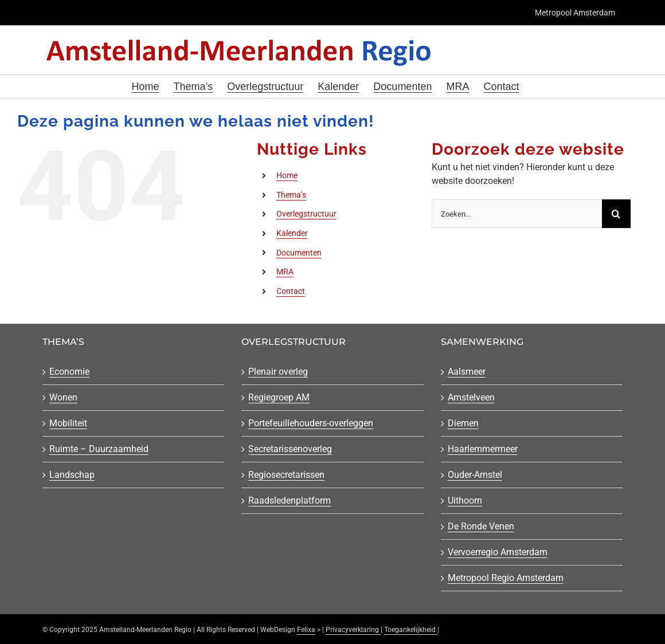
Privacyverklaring (353, 630)
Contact (291, 291)
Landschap (72, 475)
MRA (285, 272)
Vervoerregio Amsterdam (498, 552)
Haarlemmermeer (483, 449)
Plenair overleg (278, 372)
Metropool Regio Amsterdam (506, 578)
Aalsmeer (467, 372)
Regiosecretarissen (286, 475)
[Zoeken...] (517, 214)
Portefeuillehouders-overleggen (311, 423)
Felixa (306, 630)
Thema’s (291, 195)
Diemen (463, 423)
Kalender (292, 233)
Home (287, 175)
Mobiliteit (68, 423)
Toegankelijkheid (411, 630)
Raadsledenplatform (290, 500)
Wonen (63, 397)
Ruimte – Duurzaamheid (99, 449)
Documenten (299, 253)
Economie (69, 372)
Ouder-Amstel (475, 475)
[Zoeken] (616, 214)
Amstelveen (471, 397)
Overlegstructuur (306, 214)
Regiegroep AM (279, 397)
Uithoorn (465, 500)
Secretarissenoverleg (290, 449)
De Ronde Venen (481, 526)
